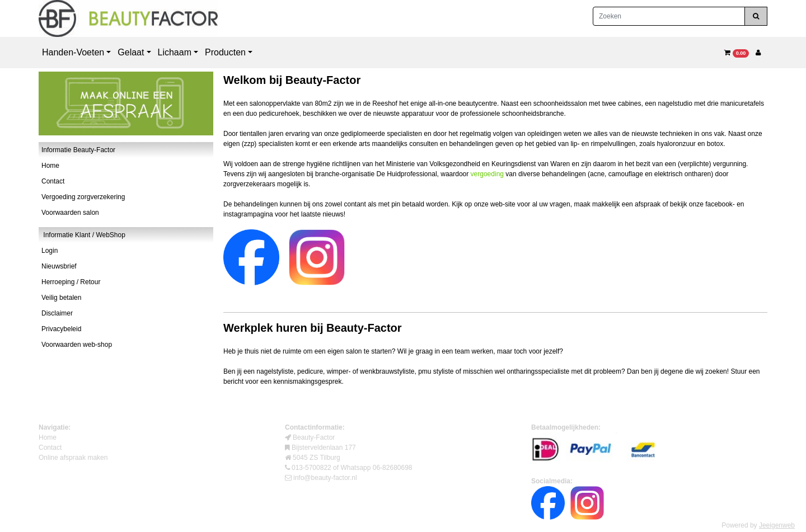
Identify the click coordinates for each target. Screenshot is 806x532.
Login (50, 251)
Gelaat (131, 52)
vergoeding (487, 174)
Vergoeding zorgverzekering (83, 197)
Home (50, 166)
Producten (225, 52)
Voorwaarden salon (70, 213)
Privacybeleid (61, 329)
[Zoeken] (669, 16)
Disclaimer (57, 313)
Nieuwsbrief (59, 266)
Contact (53, 181)
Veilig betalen (61, 298)
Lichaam (175, 52)
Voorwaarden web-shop (77, 345)
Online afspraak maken (73, 458)
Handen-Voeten (73, 52)
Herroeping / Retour (71, 282)
